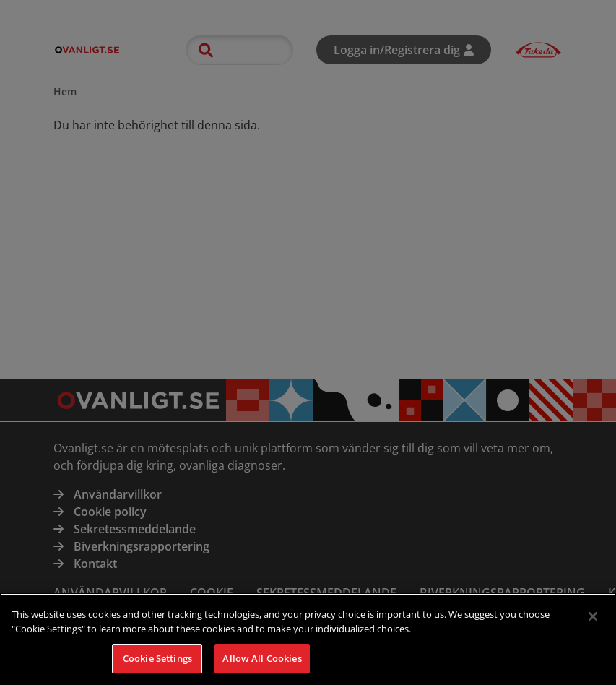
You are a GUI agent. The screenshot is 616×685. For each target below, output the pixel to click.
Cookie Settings (157, 669)
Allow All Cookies (262, 669)
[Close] (593, 628)
